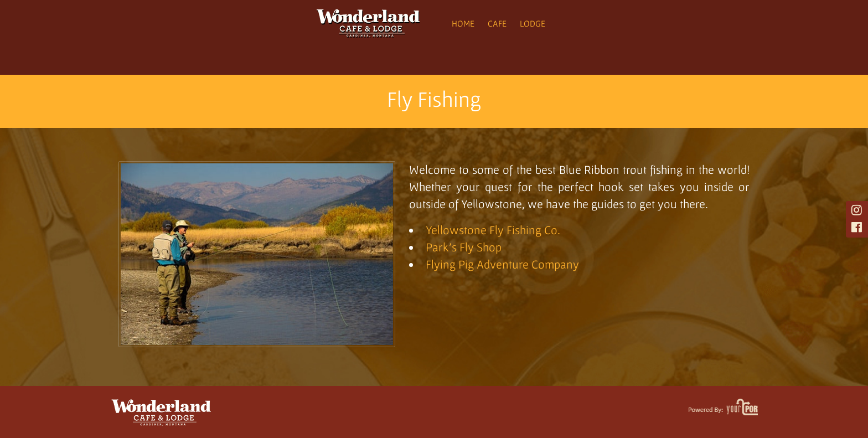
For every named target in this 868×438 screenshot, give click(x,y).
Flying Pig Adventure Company (502, 264)
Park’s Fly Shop (464, 247)
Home (463, 23)
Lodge (533, 23)
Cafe (497, 23)
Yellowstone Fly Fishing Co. (494, 230)
